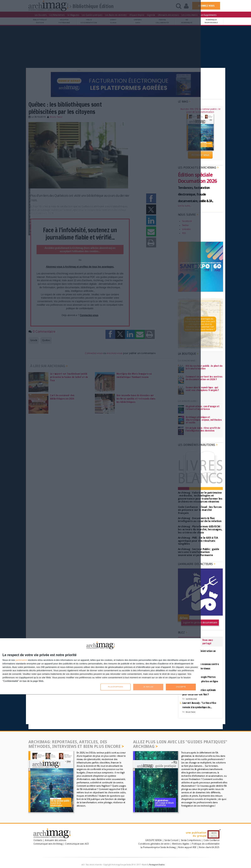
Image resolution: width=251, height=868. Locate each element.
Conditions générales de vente (154, 844)
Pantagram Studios (157, 865)
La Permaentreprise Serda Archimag (158, 847)
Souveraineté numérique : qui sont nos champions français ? (202, 389)
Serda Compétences (191, 840)
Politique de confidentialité (206, 844)
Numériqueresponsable (211, 21)
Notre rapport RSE (187, 847)
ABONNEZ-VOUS (206, 6)
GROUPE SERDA (154, 840)
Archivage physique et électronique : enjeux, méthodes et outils (204, 420)
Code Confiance (211, 840)
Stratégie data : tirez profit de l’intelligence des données (203, 429)
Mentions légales (181, 844)
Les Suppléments (208, 15)
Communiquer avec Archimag (48, 844)
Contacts (38, 840)
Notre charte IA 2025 (209, 847)
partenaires (21, 660)
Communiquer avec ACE (77, 844)
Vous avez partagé (208, 642)
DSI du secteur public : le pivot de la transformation (204, 367)
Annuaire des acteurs (56, 840)
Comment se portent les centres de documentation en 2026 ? (204, 378)
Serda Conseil (171, 840)
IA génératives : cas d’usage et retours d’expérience (203, 408)
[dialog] (100, 666)
